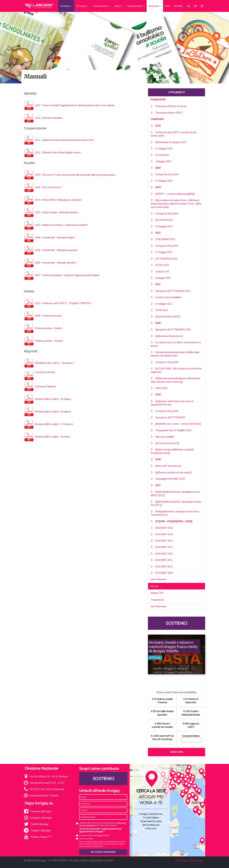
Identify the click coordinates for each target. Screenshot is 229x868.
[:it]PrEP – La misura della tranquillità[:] (173, 194)
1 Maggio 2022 (161, 278)
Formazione (158, 100)
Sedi (167, 6)
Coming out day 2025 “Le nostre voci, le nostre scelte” (173, 134)
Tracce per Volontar (45, 372)
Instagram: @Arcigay (41, 818)
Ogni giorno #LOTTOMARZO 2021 (171, 291)
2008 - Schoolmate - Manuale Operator (55, 263)
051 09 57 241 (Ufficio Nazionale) (47, 789)
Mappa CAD (157, 593)
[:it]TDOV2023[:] (161, 220)
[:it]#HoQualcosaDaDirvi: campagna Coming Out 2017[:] (176, 503)
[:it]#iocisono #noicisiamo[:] (167, 336)
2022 (156, 233)
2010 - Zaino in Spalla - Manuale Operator (56, 212)
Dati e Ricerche (158, 579)
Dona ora (177, 752)
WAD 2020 (159, 388)
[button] (196, 6)
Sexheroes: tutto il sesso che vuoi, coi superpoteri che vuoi (172, 403)
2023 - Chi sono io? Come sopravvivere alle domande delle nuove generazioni (75, 175)
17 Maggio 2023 (161, 226)
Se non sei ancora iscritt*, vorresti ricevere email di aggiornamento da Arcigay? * (100, 830)
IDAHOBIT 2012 (162, 554)
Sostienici (177, 623)
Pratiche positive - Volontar (49, 341)
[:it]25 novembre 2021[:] (165, 316)
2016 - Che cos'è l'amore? (48, 187)
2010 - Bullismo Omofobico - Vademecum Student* (61, 225)
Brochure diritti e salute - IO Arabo (52, 437)
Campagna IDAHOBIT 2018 (168, 479)
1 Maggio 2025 (161, 161)
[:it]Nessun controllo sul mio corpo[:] (171, 472)
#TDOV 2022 (160, 265)
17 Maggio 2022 (161, 252)
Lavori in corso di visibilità (166, 297)
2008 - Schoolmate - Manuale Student (55, 238)
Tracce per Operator (45, 386)
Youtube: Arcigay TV (41, 837)
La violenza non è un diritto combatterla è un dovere (176, 344)
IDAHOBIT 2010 (162, 566)
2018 (156, 459)
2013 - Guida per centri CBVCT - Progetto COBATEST (63, 303)
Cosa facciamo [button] (101, 6)
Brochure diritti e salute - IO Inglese (53, 412)
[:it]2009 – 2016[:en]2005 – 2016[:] (171, 521)
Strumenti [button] (155, 6)
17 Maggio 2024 (161, 181)
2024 (156, 168)
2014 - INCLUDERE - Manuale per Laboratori (58, 200)
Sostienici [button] (66, 6)
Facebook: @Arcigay (41, 811)
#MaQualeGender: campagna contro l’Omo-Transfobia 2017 (175, 513)
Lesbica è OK (160, 272)
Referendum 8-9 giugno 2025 (168, 142)
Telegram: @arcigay (41, 830)
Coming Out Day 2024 (164, 174)
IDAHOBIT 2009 (162, 573)
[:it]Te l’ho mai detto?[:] (165, 443)
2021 (156, 284)
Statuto (85, 860)
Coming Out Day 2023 (164, 214)
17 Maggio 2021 (161, 304)
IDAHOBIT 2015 (162, 534)
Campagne (157, 119)
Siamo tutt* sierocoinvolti (166, 466)
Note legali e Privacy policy (189, 860)
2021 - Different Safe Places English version (58, 152)
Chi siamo (74, 860)
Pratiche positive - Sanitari (48, 328)
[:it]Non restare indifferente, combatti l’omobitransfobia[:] (172, 451)
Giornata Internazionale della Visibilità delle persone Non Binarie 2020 (175, 354)
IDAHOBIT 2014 (162, 541)
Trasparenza (157, 600)
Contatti (178, 6)
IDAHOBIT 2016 (162, 528)
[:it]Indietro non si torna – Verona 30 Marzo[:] (176, 424)
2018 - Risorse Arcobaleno (49, 118)
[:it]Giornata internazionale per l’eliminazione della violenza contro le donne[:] (175, 380)
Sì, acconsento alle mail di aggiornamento (94, 835)
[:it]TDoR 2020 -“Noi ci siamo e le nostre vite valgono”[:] (176, 370)
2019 (156, 395)
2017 (156, 485)
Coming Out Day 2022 (164, 246)
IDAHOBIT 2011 (162, 560)
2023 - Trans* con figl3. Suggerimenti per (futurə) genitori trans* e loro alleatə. (75, 105)
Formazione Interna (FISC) (166, 113)
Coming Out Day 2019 (164, 411)
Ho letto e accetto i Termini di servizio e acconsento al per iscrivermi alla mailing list (103, 824)
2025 (156, 126)
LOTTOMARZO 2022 (164, 259)
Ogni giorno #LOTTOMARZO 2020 (171, 330)
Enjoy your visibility (162, 437)
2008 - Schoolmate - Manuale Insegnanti (56, 250)
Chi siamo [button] (82, 6)
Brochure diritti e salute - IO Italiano (53, 399)
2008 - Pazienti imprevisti (48, 316)
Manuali (154, 586)
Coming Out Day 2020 (164, 362)
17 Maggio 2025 (161, 149)
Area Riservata (158, 606)
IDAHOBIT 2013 (162, 547)
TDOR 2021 (159, 310)
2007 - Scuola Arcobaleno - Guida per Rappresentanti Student (67, 275)
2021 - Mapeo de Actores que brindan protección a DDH (64, 140)
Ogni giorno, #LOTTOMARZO (168, 417)
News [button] (119, 6)
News (100, 860)
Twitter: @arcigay (39, 824)
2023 (156, 187)
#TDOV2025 (160, 155)
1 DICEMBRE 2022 (163, 239)
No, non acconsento (86, 839)
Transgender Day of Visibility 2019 (171, 430)
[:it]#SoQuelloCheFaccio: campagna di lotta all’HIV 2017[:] (175, 493)
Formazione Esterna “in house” (169, 106)
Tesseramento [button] (136, 6)
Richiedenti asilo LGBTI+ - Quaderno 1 (55, 363)
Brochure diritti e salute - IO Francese (54, 424)
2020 (156, 323)
